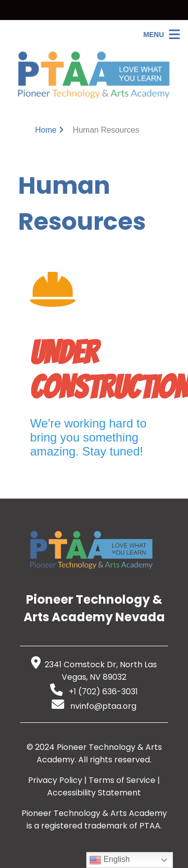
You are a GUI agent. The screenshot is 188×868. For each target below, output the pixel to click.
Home (46, 130)
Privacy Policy (55, 780)
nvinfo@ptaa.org (94, 706)
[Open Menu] (162, 34)
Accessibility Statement (94, 793)
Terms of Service (122, 780)
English (110, 860)
